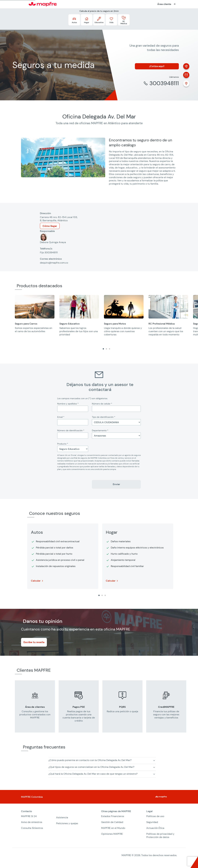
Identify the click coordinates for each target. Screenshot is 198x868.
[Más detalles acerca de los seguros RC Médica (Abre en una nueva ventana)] (124, 20)
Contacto (27, 811)
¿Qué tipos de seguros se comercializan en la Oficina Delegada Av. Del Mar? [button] (91, 767)
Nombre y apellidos (68, 404)
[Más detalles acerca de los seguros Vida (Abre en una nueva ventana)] (111, 20)
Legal (149, 811)
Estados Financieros (113, 816)
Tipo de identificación (104, 417)
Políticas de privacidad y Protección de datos (160, 836)
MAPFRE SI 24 (29, 816)
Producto (63, 444)
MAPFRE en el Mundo (113, 828)
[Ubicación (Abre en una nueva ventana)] (186, 84)
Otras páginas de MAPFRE (116, 811)
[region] (106, 317)
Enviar (116, 484)
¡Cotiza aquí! (157, 66)
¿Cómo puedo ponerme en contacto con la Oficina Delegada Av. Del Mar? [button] (90, 760)
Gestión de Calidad (112, 822)
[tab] (103, 349)
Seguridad (152, 822)
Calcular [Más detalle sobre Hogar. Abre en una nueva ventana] (111, 581)
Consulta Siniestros (32, 828)
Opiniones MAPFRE (112, 834)
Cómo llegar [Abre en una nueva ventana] (50, 226)
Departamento (100, 430)
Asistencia (62, 817)
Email (61, 417)
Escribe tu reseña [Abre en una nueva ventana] (34, 642)
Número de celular (102, 404)
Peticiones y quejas (67, 823)
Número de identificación (71, 430)
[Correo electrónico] (186, 75)
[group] (35, 316)
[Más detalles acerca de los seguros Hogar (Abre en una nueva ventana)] (87, 20)
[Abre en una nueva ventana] (167, 4)
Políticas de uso (155, 816)
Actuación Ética (155, 828)
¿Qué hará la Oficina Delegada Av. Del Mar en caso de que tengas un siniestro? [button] (93, 774)
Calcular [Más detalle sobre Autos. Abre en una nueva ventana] (36, 581)
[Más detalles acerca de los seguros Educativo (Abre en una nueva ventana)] (99, 20)
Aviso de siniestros (32, 822)
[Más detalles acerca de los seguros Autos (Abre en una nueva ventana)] (74, 20)
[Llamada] (186, 66)
